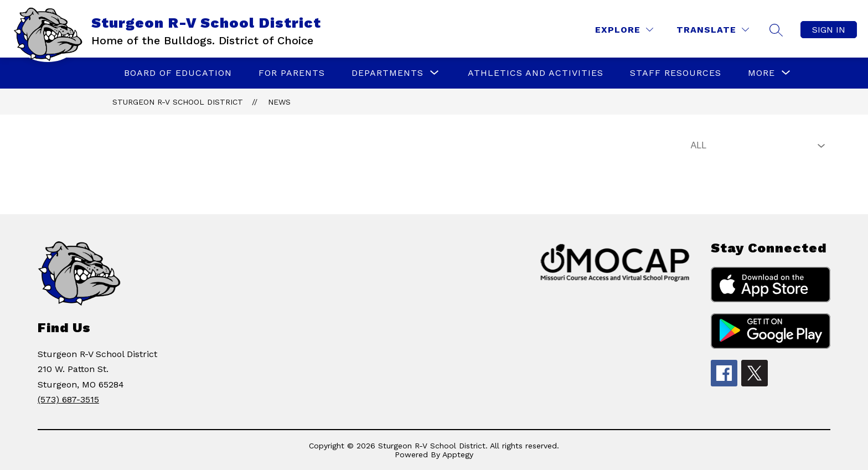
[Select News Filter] (756, 146)
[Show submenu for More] (761, 73)
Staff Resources (676, 73)
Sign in (829, 30)
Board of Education (178, 73)
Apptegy (458, 454)
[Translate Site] (713, 30)
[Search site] (776, 30)
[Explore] (624, 30)
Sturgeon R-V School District (178, 102)
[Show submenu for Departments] (387, 73)
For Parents (292, 73)
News (279, 102)
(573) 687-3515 (68, 399)
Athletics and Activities (536, 73)
